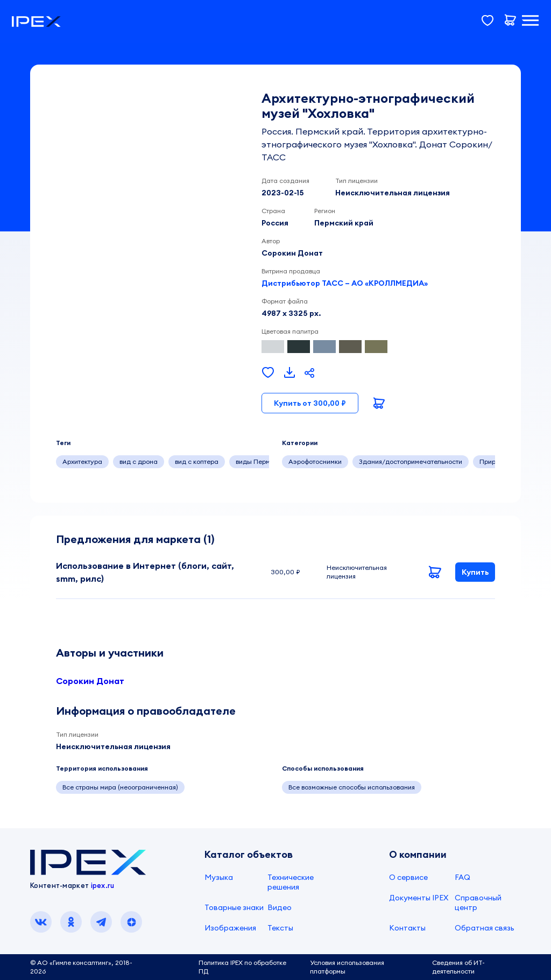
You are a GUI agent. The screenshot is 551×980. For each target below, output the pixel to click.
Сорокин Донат (90, 681)
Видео (280, 907)
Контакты (407, 928)
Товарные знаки (234, 907)
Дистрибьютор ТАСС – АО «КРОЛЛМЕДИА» (345, 283)
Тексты (280, 928)
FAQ (462, 877)
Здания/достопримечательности (411, 461)
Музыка (219, 877)
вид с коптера (197, 461)
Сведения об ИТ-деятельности (458, 967)
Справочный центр (478, 903)
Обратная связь (485, 928)
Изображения (230, 928)
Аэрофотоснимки (315, 461)
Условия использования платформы (347, 967)
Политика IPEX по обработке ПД (242, 967)
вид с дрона (139, 461)
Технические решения (291, 882)
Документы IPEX (419, 898)
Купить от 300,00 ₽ (310, 403)
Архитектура (82, 461)
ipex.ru (103, 885)
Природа (494, 461)
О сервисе (408, 877)
